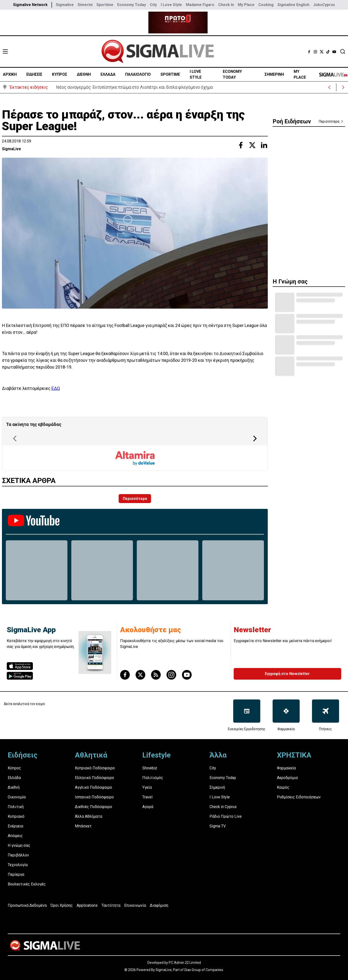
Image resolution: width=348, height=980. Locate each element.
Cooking (266, 5)
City (153, 5)
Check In (226, 5)
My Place (246, 5)
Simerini (85, 5)
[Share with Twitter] (252, 145)
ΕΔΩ (56, 388)
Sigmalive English (293, 5)
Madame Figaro (200, 5)
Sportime (105, 5)
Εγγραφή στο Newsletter (287, 674)
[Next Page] (255, 438)
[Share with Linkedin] (264, 145)
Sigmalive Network (30, 5)
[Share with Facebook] (241, 145)
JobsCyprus (324, 5)
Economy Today (132, 5)
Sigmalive (65, 5)
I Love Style (171, 5)
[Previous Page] (15, 438)
